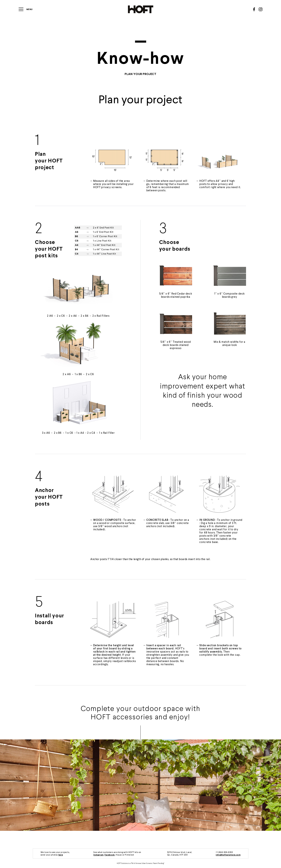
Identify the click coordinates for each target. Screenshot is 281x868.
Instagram (98, 855)
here (61, 855)
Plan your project (140, 74)
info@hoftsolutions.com (228, 855)
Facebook (110, 855)
